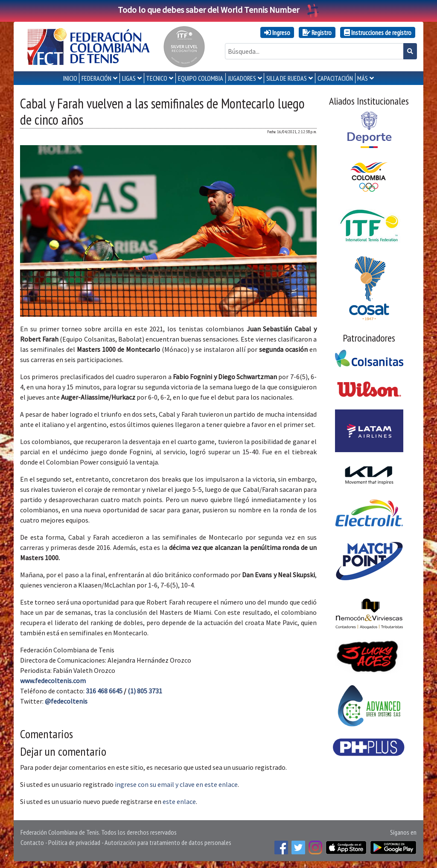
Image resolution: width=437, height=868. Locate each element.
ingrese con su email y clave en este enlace (176, 784)
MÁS (363, 78)
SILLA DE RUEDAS (287, 78)
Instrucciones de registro (378, 32)
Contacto (32, 842)
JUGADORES (242, 78)
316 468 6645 (104, 691)
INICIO (70, 78)
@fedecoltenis (66, 701)
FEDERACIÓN (96, 78)
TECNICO (157, 78)
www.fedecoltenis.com (53, 681)
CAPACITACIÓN (335, 78)
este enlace (179, 801)
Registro (317, 32)
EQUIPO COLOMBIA (201, 78)
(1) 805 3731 (145, 691)
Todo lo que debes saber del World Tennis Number (218, 10)
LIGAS (129, 78)
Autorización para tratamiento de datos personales (168, 842)
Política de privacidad (74, 842)
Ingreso (277, 32)
